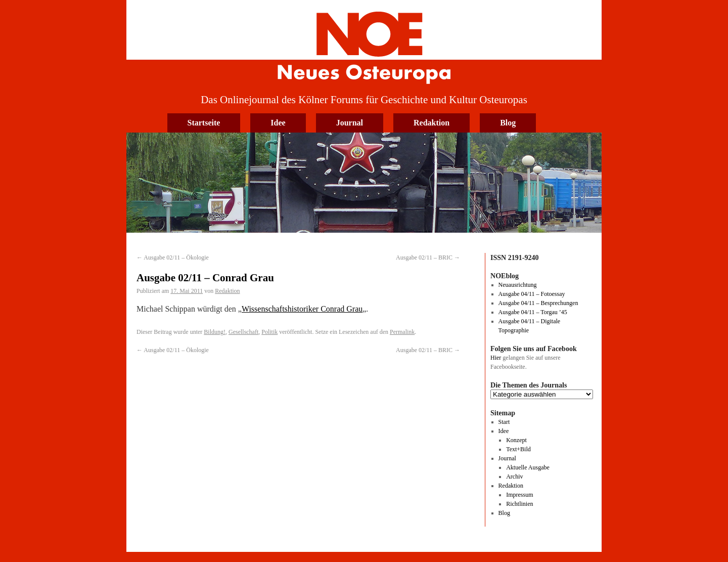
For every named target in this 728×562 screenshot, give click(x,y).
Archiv (514, 477)
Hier (496, 358)
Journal (350, 123)
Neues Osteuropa (364, 44)
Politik (269, 332)
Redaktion (431, 123)
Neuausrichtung (518, 285)
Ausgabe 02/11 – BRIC (428, 257)
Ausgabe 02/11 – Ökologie (173, 257)
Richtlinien (519, 504)
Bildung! (215, 332)
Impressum (519, 495)
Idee (278, 123)
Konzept (516, 440)
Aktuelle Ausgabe (528, 467)
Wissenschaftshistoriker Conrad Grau (302, 309)
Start (504, 422)
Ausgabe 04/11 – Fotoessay (532, 294)
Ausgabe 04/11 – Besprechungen (538, 303)
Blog (508, 123)
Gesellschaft (243, 332)
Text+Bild (518, 449)
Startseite (204, 123)
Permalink (402, 332)
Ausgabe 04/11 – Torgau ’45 (533, 312)
